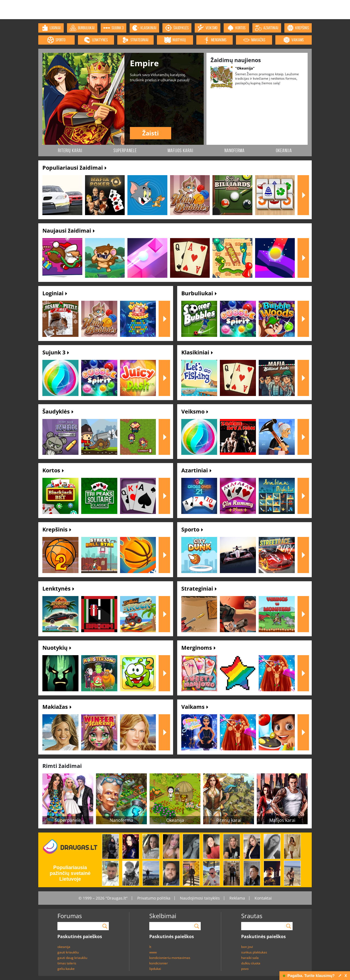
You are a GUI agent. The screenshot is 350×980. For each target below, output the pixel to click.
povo (245, 969)
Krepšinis (57, 529)
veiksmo (207, 28)
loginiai (51, 28)
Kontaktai (263, 898)
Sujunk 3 (56, 352)
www (153, 952)
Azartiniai (196, 470)
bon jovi (247, 947)
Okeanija (284, 151)
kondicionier (159, 963)
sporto (56, 40)
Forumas (70, 916)
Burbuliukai (199, 293)
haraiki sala (250, 958)
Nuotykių (57, 648)
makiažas (254, 40)
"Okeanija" (245, 68)
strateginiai (135, 40)
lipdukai (155, 969)
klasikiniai (144, 28)
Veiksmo (195, 411)
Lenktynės (58, 589)
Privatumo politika (154, 898)
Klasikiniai (197, 352)
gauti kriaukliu (68, 952)
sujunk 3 (113, 28)
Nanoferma (235, 151)
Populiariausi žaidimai (74, 168)
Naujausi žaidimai (68, 231)
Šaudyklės (58, 411)
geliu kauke (66, 969)
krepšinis (298, 28)
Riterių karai (70, 151)
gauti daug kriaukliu (72, 958)
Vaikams (195, 707)
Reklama (237, 898)
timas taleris (67, 963)
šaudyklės (177, 28)
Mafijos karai (180, 151)
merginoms (215, 40)
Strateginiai (199, 589)
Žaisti (151, 133)
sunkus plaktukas (254, 952)
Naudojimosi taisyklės (200, 898)
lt (150, 947)
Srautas (252, 916)
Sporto (192, 529)
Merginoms (198, 648)
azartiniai (267, 28)
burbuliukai (82, 28)
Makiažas (57, 707)
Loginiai (55, 293)
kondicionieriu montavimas (170, 958)
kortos (236, 28)
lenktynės (96, 40)
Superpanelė (125, 151)
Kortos (53, 470)
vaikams (294, 40)
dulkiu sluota (251, 963)
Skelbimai (163, 916)
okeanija (64, 947)
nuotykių (175, 40)
